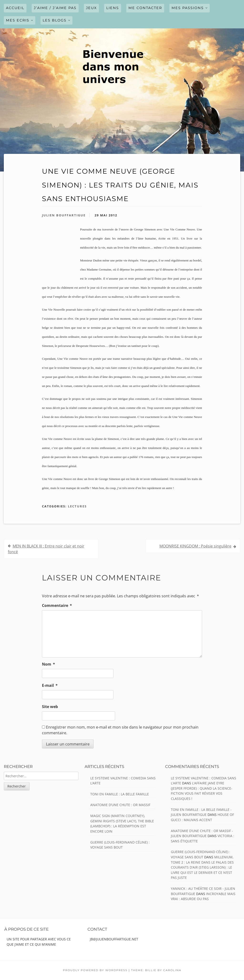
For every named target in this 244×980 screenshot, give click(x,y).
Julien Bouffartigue (64, 215)
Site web (50, 707)
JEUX (91, 8)
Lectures (77, 506)
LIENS (113, 8)
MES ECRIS (18, 20)
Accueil (15, 8)
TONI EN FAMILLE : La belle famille (120, 794)
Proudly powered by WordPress (95, 970)
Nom (48, 664)
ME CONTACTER (145, 8)
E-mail (50, 685)
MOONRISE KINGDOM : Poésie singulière (195, 546)
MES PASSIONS (188, 8)
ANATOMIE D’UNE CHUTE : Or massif (120, 805)
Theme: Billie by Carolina (156, 970)
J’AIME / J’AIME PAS (55, 8)
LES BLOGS (55, 20)
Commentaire (57, 605)
